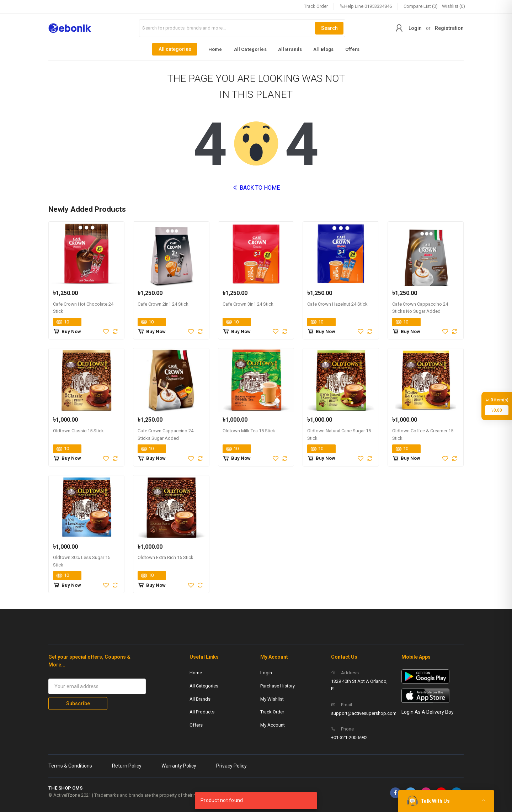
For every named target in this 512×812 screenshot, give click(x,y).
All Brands (290, 49)
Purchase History (278, 686)
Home (215, 49)
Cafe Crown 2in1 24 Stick (163, 304)
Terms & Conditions (70, 766)
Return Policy (127, 766)
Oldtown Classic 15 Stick (78, 431)
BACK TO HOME (256, 188)
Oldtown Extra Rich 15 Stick (166, 557)
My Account (273, 725)
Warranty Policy (179, 766)
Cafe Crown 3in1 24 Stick (248, 304)
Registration (449, 28)
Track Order (316, 6)
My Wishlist (272, 699)
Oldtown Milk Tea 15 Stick (249, 431)
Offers (353, 49)
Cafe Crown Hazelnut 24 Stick (337, 304)
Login (415, 28)
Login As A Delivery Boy (428, 712)
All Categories (250, 49)
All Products (202, 712)
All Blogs (323, 49)
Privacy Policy (231, 766)
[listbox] (256, 49)
